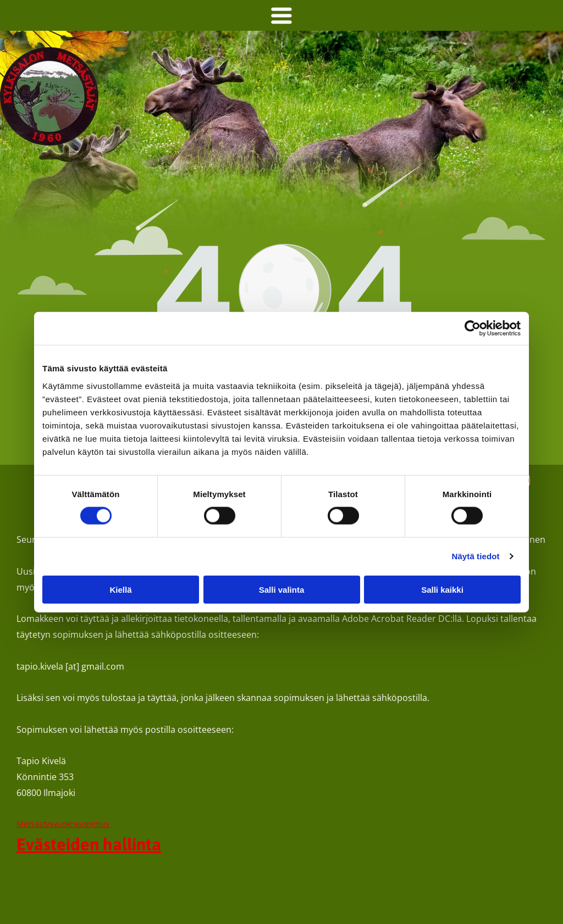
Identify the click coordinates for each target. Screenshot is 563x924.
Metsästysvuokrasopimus (63, 824)
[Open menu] (281, 15)
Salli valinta (282, 590)
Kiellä (120, 590)
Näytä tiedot (476, 556)
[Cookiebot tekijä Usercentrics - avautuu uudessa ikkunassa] (473, 329)
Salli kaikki (442, 590)
